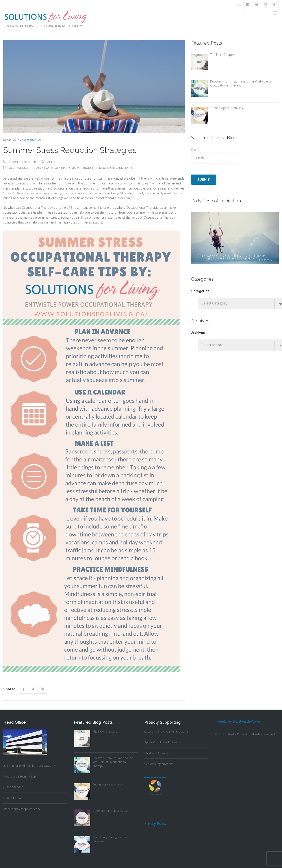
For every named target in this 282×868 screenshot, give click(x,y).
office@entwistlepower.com (22, 809)
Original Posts (65, 168)
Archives (198, 333)
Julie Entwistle (32, 139)
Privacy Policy (155, 823)
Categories (200, 291)
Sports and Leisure (120, 168)
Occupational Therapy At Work (31, 168)
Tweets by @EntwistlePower (238, 721)
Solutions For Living (91, 168)
